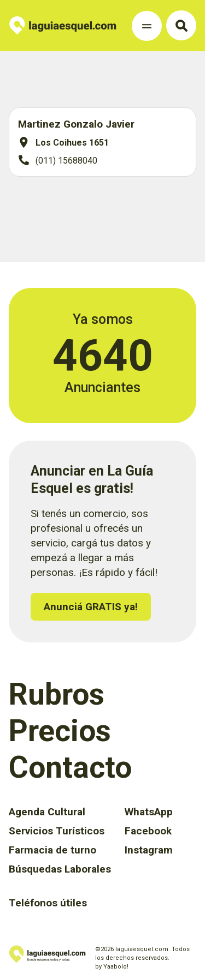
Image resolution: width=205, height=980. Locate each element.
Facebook (148, 831)
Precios (60, 731)
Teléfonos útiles (48, 903)
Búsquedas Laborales (60, 869)
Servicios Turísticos (57, 831)
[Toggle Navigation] (147, 26)
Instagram (149, 850)
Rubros (57, 694)
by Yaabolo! (112, 967)
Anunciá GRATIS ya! (91, 607)
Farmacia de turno (52, 850)
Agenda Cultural (47, 812)
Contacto (70, 767)
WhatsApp (149, 812)
